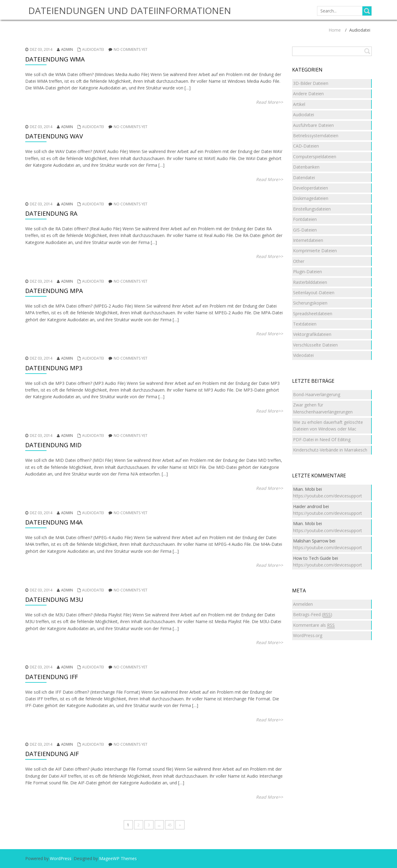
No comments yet (131, 49)
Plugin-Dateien (307, 272)
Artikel (299, 104)
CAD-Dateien (306, 146)
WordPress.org (308, 635)
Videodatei (303, 355)
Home (335, 30)
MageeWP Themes (118, 858)
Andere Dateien (308, 94)
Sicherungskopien (310, 303)
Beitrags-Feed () (313, 615)
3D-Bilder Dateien (311, 83)
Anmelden (303, 604)
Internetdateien (308, 240)
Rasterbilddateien (310, 282)
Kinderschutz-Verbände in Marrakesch (330, 450)
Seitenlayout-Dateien (314, 293)
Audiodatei (93, 49)
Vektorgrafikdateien (312, 334)
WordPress (61, 858)
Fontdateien (305, 219)
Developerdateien (311, 188)
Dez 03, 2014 (41, 49)
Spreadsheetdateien (313, 314)
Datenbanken (306, 167)
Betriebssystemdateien (316, 136)
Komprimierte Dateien (315, 251)
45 (170, 825)
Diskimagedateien (311, 198)
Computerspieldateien (315, 157)
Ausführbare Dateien (313, 125)
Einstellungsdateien (312, 209)
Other (299, 261)
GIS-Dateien (305, 230)
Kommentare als (314, 625)
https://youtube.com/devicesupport (328, 496)
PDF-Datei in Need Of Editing (322, 439)
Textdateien (305, 324)
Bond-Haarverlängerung (317, 394)
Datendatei (304, 178)
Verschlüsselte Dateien (315, 345)
